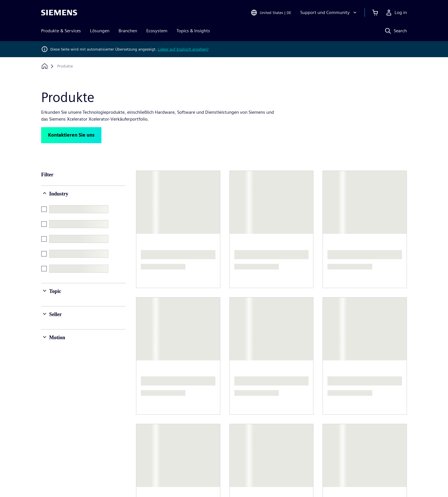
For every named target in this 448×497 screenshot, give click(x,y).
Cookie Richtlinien (216, 481)
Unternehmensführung (167, 425)
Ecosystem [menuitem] (157, 31)
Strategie (219, 443)
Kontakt (283, 413)
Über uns (153, 413)
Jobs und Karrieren (360, 413)
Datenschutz (176, 481)
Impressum (144, 481)
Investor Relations (228, 431)
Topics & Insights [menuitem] (193, 31)
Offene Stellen (355, 425)
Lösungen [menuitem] (100, 31)
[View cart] (375, 13)
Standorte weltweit (295, 425)
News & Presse (159, 436)
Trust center (355, 481)
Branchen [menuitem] (128, 31)
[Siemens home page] (59, 401)
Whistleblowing (391, 481)
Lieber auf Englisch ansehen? (183, 49)
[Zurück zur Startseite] (45, 66)
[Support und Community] (329, 13)
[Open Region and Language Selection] (271, 13)
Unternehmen (224, 420)
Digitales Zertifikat (315, 481)
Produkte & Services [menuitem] (61, 31)
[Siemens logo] (59, 13)
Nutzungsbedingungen (265, 481)
